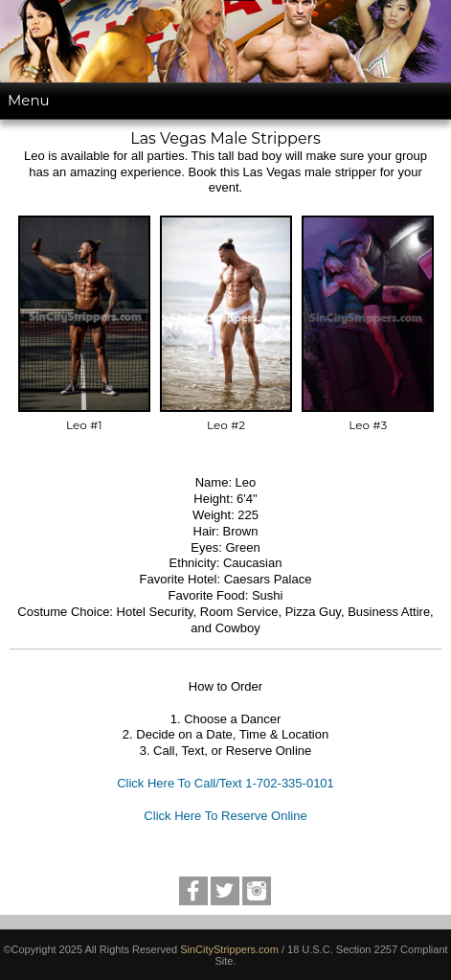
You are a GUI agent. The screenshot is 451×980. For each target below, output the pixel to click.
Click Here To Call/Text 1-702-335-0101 (225, 783)
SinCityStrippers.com (229, 949)
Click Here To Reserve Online (225, 816)
